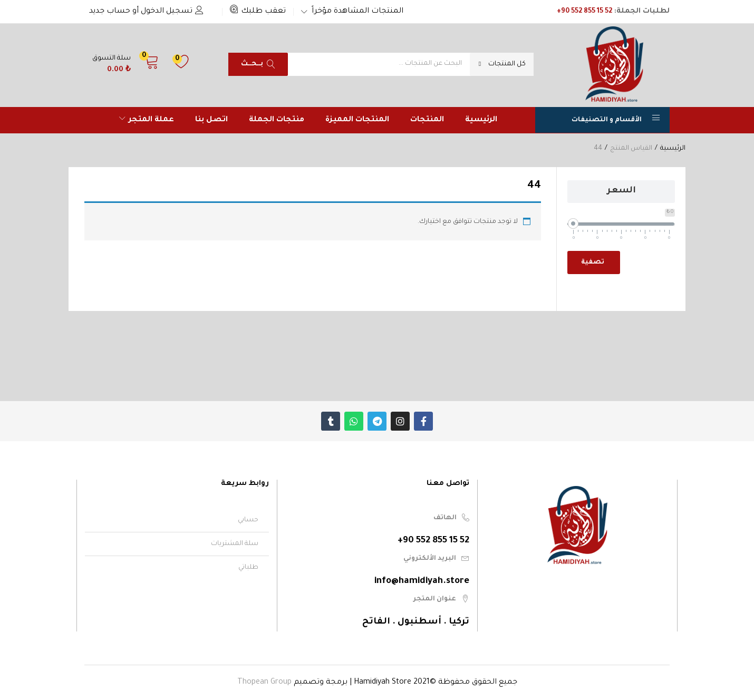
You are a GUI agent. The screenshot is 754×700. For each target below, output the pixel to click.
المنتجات (427, 120)
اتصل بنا (211, 120)
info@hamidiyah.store (422, 582)
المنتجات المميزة (357, 120)
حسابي (248, 520)
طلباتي (248, 568)
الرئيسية (481, 120)
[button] (258, 12)
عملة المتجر (147, 120)
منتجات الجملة (277, 120)
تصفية (593, 262)
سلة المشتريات (235, 544)
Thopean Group (264, 683)
